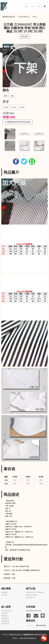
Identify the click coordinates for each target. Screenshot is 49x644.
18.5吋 (6, 107)
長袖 (6, 96)
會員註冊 (4, 611)
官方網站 (4, 595)
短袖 (12, 96)
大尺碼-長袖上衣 (24, 17)
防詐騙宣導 (5, 624)
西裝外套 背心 (31, 598)
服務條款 (4, 616)
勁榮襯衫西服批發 (9, 17)
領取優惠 (41, 625)
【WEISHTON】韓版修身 (35, 592)
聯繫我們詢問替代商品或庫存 (18, 122)
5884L (35, 17)
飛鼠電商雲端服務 (27, 638)
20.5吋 (22, 107)
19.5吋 (14, 107)
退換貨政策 (5, 621)
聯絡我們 (4, 592)
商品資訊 (25, 36)
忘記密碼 (4, 613)
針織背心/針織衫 (32, 595)
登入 (10, 611)
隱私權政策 (5, 618)
